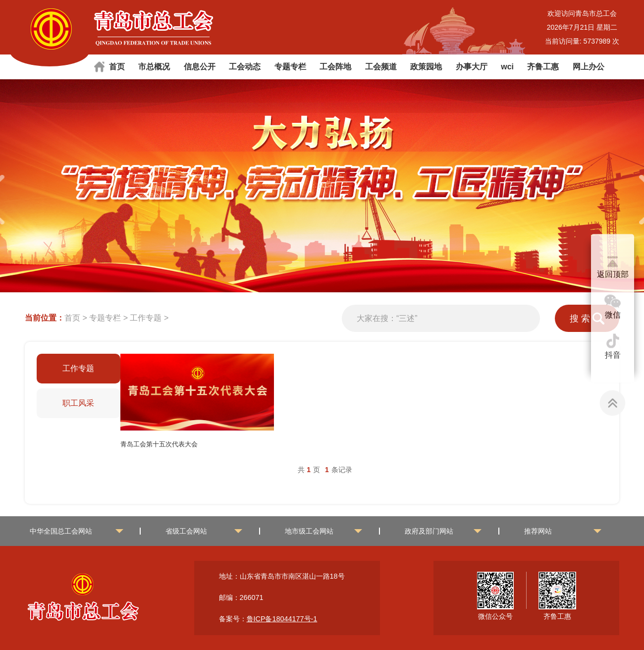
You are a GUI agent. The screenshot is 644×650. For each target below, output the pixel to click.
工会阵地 (335, 67)
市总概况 (154, 67)
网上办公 (589, 67)
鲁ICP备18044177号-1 (282, 619)
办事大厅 (472, 67)
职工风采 (78, 403)
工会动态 (245, 67)
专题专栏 (290, 67)
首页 (117, 67)
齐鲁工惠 (543, 67)
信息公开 (200, 67)
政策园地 (426, 67)
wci (507, 67)
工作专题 (146, 318)
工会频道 (381, 67)
